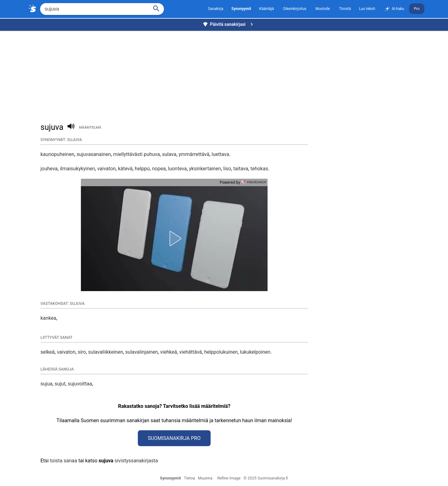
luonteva (177, 169)
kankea (48, 318)
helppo (142, 169)
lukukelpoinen (255, 352)
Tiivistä (345, 9)
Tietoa (189, 478)
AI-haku (394, 9)
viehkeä (169, 352)
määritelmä (90, 127)
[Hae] (94, 9)
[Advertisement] (226, 73)
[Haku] (156, 8)
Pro (417, 9)
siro (82, 352)
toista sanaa (63, 461)
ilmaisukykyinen (77, 169)
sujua (46, 384)
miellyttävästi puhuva (137, 154)
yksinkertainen (205, 169)
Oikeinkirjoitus (294, 9)
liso (227, 169)
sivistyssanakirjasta (136, 461)
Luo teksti (367, 9)
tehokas (259, 169)
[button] (174, 238)
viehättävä (191, 352)
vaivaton (106, 169)
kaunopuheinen (57, 154)
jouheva (49, 169)
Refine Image (229, 478)
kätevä (125, 169)
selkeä (48, 352)
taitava (241, 169)
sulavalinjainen (142, 352)
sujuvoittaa (80, 384)
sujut (60, 384)
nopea (159, 169)
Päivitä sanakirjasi (229, 24)
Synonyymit (170, 478)
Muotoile (323, 9)
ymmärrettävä (194, 154)
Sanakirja (216, 9)
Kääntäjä (266, 9)
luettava (220, 154)
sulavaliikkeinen (105, 352)
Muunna (205, 478)
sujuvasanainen (94, 154)
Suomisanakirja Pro (174, 438)
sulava (169, 154)
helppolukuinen (221, 352)
